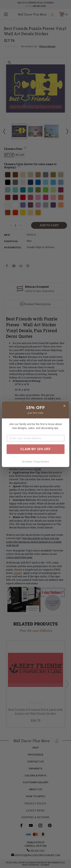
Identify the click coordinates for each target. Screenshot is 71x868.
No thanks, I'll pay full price (35, 462)
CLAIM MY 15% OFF (36, 449)
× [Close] (64, 406)
